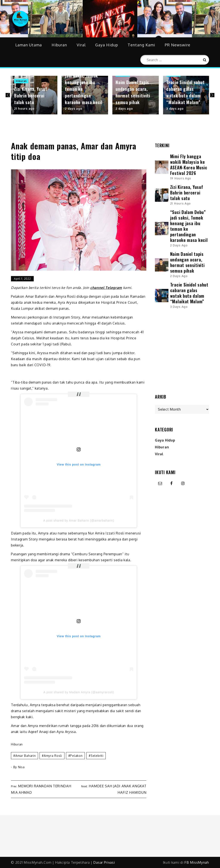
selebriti (97, 756)
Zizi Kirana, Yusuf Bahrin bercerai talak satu (31, 96)
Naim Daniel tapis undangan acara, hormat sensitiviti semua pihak (133, 92)
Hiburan (59, 45)
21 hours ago (24, 108)
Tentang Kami (141, 45)
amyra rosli (53, 756)
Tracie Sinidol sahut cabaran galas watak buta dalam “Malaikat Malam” (185, 92)
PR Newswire (178, 45)
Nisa (21, 767)
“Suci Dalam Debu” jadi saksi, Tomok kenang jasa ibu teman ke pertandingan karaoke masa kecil (189, 226)
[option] (34, 95)
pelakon (76, 756)
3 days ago (175, 108)
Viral (81, 45)
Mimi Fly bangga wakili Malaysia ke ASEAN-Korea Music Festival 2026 (189, 165)
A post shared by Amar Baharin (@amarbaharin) (79, 520)
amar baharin (25, 756)
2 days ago (73, 108)
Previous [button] (8, 95)
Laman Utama (29, 45)
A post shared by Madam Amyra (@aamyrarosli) (79, 692)
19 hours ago (181, 178)
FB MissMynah (197, 862)
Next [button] (212, 95)
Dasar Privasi (104, 862)
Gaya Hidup (107, 45)
